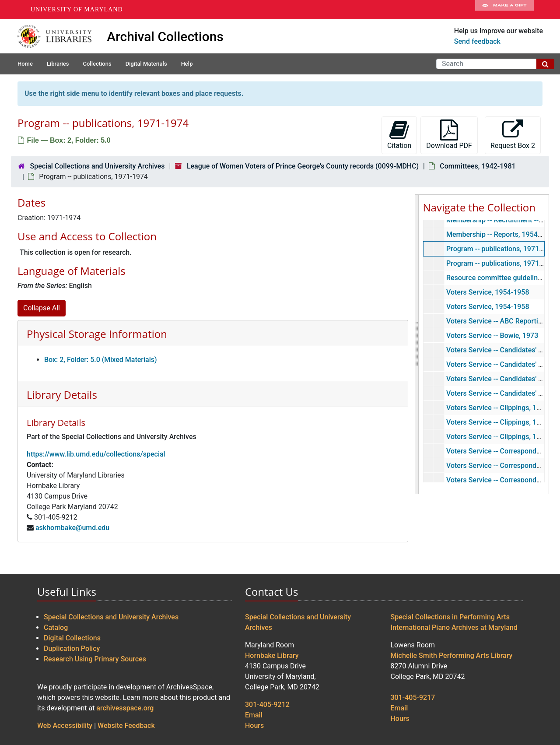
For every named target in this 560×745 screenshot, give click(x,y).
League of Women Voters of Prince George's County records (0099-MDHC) (303, 166)
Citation (399, 135)
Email (254, 715)
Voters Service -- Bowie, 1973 (492, 336)
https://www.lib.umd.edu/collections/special (96, 454)
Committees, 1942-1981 (478, 166)
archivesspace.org (125, 708)
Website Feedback (126, 726)
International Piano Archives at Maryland (454, 627)
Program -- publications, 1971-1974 (501, 249)
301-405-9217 (413, 698)
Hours (254, 726)
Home (25, 64)
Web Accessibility (65, 726)
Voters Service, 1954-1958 (487, 292)
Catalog (56, 627)
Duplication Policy (72, 648)
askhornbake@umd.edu (72, 528)
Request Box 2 (513, 135)
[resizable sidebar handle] (417, 344)
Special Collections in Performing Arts (450, 617)
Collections (97, 64)
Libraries (58, 64)
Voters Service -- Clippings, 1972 (497, 437)
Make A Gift (504, 10)
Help (187, 64)
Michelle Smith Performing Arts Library (452, 655)
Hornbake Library (272, 655)
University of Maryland (77, 9)
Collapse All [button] (42, 308)
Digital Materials (146, 64)
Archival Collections (165, 37)
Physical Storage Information (97, 334)
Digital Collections (72, 638)
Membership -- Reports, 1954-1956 (501, 234)
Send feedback (477, 41)
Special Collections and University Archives (97, 166)
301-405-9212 (267, 705)
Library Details (62, 395)
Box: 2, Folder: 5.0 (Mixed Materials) (101, 360)
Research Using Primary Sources (95, 659)
